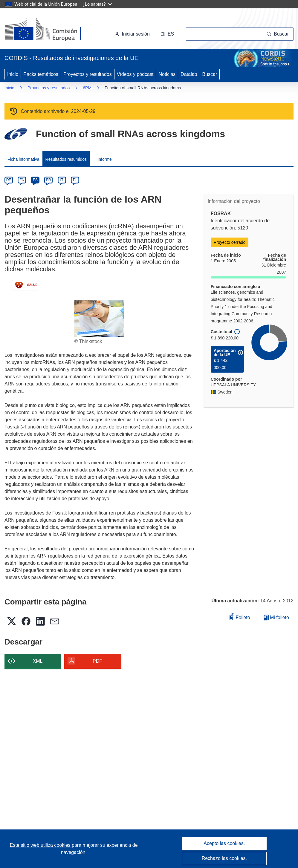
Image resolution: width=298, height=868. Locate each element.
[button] (167, 34)
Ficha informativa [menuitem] (23, 159)
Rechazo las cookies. (224, 858)
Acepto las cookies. (224, 843)
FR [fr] (48, 180)
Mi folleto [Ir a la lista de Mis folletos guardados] (276, 617)
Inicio (13, 74)
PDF (97, 661)
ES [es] (35, 180)
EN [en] (22, 180)
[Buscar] (278, 34)
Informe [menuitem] (104, 159)
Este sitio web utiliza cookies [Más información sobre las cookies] (41, 845)
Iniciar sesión (132, 34)
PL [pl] (75, 180)
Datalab (189, 74)
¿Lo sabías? (97, 4)
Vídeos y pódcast (135, 74)
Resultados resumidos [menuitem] (66, 159)
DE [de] (9, 180)
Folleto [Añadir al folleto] (240, 617)
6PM (87, 88)
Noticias (167, 74)
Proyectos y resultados (88, 74)
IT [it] (62, 180)
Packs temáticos (41, 74)
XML (38, 661)
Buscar (210, 74)
